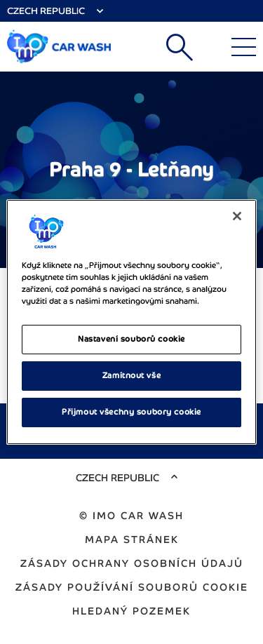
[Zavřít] (237, 216)
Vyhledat (180, 47)
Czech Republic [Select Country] (46, 11)
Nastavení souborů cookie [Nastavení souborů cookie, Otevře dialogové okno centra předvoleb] (131, 339)
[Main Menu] (244, 47)
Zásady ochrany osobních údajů (132, 563)
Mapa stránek (132, 539)
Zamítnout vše (131, 375)
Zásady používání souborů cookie (132, 587)
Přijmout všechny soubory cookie (131, 412)
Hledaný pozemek (131, 611)
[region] (131, 322)
